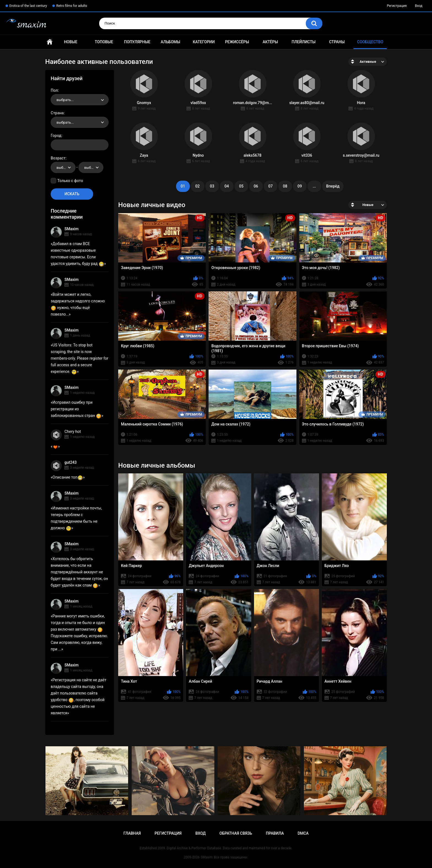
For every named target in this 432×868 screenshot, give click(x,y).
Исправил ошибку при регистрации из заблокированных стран (76, 409)
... (314, 186)
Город (56, 135)
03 (212, 186)
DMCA (303, 833)
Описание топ (68, 477)
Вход (419, 6)
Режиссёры (237, 42)
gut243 (71, 462)
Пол (54, 90)
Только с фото (70, 181)
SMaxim (71, 229)
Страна (57, 113)
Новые (71, 42)
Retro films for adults (72, 6)
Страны (337, 42)
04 (227, 186)
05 (241, 186)
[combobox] (80, 100)
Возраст (58, 158)
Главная (50, 42)
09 (300, 186)
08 (285, 186)
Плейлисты (303, 42)
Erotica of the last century (28, 6)
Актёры (270, 42)
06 (256, 186)
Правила (275, 833)
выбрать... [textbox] (65, 100)
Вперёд (333, 186)
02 (198, 186)
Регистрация (397, 6)
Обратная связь (236, 833)
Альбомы (170, 42)
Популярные (137, 42)
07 (271, 186)
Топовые (104, 42)
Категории (204, 42)
